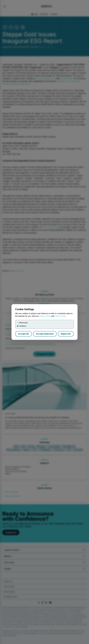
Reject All (66, 334)
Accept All (23, 334)
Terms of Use (60, 316)
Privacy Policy (45, 316)
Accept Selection (45, 334)
